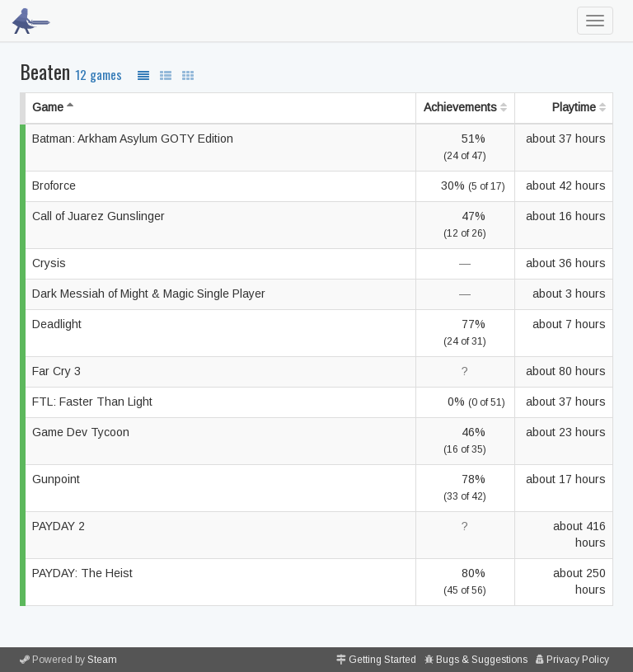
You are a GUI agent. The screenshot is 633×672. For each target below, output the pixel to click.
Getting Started (382, 660)
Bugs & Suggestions (482, 660)
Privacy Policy (578, 660)
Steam (102, 660)
